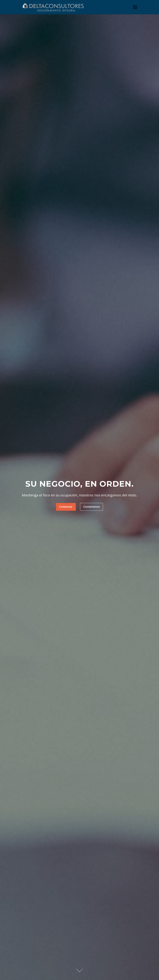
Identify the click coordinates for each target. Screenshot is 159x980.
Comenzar (66, 507)
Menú (135, 7)
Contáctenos (91, 507)
